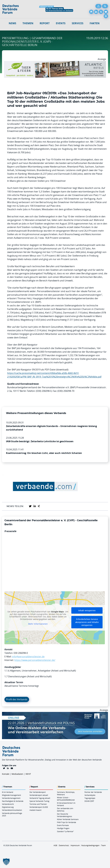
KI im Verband (8, 792)
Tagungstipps (90, 798)
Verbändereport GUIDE (39, 807)
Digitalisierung (8, 807)
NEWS (12, 23)
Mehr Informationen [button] (38, 624)
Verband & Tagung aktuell (40, 798)
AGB (55, 845)
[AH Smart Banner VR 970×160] (55, 63)
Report (45, 23)
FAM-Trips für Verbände (67, 822)
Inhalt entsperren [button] (87, 610)
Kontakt (6, 774)
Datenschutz (64, 845)
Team (103, 845)
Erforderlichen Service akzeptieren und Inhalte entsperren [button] (87, 622)
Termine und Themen (38, 804)
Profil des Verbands (17, 699)
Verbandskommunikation (12, 810)
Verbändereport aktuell (39, 795)
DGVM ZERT (89, 801)
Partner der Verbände (93, 792)
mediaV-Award (35, 810)
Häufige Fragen (63, 828)
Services (78, 23)
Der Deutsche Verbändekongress (65, 815)
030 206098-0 (21, 653)
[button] (6, 862)
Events (61, 23)
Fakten (95, 23)
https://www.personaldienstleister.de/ (35, 660)
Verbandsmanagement (11, 798)
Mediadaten (17, 774)
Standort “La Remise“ (65, 831)
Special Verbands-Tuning (39, 801)
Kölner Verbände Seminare (68, 819)
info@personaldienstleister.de (28, 657)
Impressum (75, 845)
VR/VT (28, 774)
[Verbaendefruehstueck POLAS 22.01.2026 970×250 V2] (55, 714)
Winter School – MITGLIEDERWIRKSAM (66, 799)
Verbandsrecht (8, 804)
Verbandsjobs (90, 795)
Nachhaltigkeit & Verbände (13, 801)
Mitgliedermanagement (11, 795)
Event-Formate (63, 825)
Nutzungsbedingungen (90, 845)
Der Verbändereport (38, 792)
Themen (28, 23)
